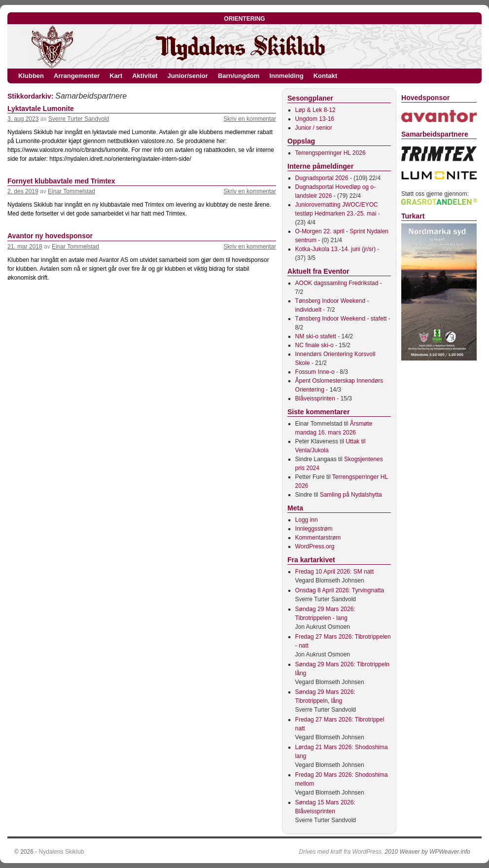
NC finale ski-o (314, 345)
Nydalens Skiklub (62, 852)
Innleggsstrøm (314, 529)
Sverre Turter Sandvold (79, 119)
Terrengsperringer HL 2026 (331, 153)
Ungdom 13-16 (315, 119)
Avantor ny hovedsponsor (50, 236)
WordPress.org (315, 546)
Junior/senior (188, 76)
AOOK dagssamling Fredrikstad (337, 283)
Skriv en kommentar (250, 119)
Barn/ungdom (239, 76)
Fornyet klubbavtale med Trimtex (61, 181)
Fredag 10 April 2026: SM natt (334, 572)
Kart (116, 76)
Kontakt (325, 76)
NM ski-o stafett (316, 336)
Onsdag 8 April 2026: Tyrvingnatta (340, 590)
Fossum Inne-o (315, 372)
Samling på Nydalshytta (351, 495)
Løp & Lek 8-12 (315, 110)
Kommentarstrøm (318, 538)
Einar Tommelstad (71, 191)
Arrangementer (77, 76)
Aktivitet (145, 76)
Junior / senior (314, 128)
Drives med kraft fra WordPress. (341, 852)
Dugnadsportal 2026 (322, 178)
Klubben (31, 76)
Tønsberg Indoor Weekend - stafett (341, 319)
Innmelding (286, 76)
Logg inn (307, 520)
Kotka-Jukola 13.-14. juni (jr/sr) (335, 249)
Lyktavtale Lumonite (41, 108)
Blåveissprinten (315, 398)
